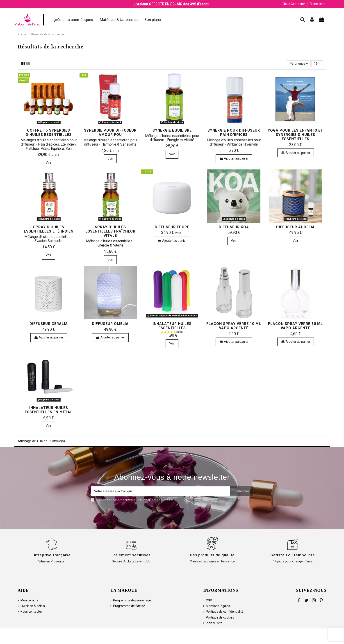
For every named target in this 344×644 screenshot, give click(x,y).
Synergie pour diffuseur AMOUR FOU (110, 132)
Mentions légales (218, 606)
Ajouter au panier (234, 158)
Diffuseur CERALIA (49, 324)
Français (318, 4)
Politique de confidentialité (225, 612)
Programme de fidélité (129, 606)
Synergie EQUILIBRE (172, 130)
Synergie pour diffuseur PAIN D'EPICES (234, 132)
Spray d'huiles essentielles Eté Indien (49, 229)
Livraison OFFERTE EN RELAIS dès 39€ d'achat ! (172, 4)
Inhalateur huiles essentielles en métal (49, 410)
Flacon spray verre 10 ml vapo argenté (234, 326)
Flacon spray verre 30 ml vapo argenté (295, 326)
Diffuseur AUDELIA (295, 227)
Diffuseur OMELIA (110, 324)
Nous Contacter (294, 4)
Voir (49, 163)
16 (317, 64)
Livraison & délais (33, 606)
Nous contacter (31, 612)
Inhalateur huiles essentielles (172, 326)
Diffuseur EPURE (172, 227)
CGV (209, 600)
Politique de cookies (220, 617)
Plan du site (214, 623)
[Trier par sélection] (299, 64)
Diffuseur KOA (234, 227)
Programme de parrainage (132, 600)
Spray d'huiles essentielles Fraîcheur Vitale (110, 231)
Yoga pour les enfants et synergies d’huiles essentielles (295, 135)
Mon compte (30, 600)
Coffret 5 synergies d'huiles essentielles (49, 132)
